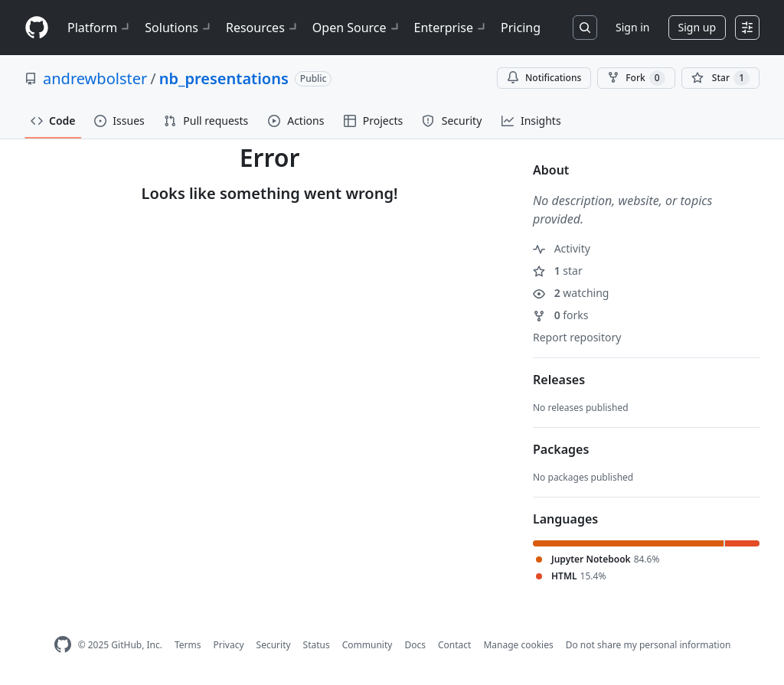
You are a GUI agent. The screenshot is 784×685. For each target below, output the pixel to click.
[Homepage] (37, 28)
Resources (263, 28)
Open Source (357, 28)
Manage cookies (518, 645)
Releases (559, 380)
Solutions (179, 28)
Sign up (697, 27)
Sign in (632, 27)
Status (317, 645)
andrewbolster (95, 78)
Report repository (577, 337)
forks (561, 315)
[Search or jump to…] (585, 28)
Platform (100, 28)
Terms (188, 645)
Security (274, 645)
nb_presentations (224, 78)
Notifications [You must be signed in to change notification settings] (544, 78)
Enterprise (451, 28)
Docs (415, 645)
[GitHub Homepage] (63, 645)
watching (571, 293)
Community (367, 645)
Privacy (229, 645)
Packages (561, 449)
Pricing (521, 28)
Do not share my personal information (648, 645)
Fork (636, 78)
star (558, 271)
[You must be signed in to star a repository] (720, 78)
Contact (454, 645)
